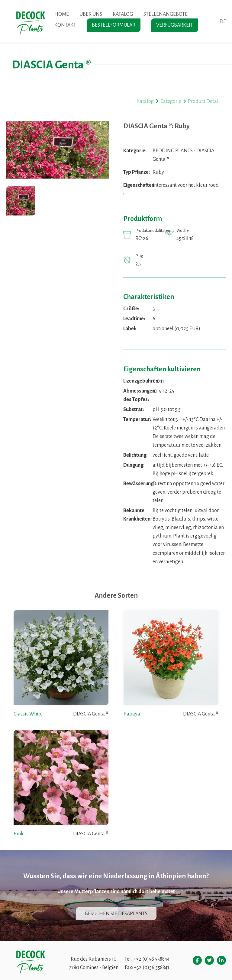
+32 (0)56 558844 (151, 959)
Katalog (123, 14)
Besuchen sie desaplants (116, 913)
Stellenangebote (166, 14)
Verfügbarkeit (175, 25)
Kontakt (65, 25)
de (223, 21)
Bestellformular (114, 25)
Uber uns (91, 14)
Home (62, 14)
